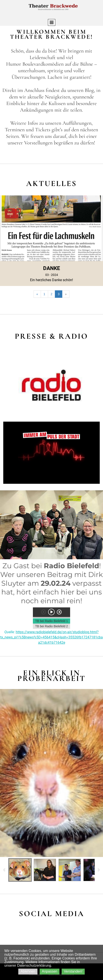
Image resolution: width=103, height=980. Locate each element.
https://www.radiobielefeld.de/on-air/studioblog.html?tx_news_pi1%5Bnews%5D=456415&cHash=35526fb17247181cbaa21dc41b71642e (51, 637)
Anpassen (50, 971)
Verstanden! (73, 971)
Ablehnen (28, 971)
